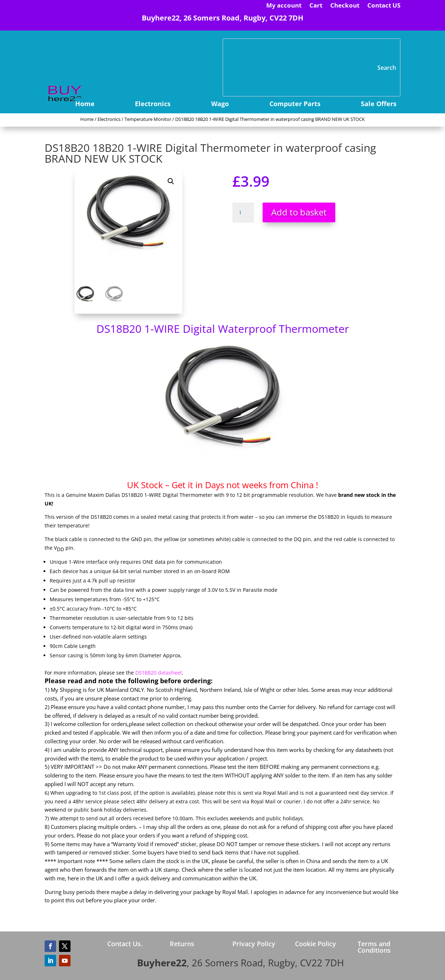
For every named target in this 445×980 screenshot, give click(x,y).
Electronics (153, 105)
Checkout (345, 6)
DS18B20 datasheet (159, 673)
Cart (316, 6)
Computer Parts (295, 105)
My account (284, 6)
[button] (171, 181)
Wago (220, 105)
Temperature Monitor (148, 119)
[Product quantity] (243, 213)
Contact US (384, 6)
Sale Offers (379, 105)
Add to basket (299, 212)
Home (85, 105)
